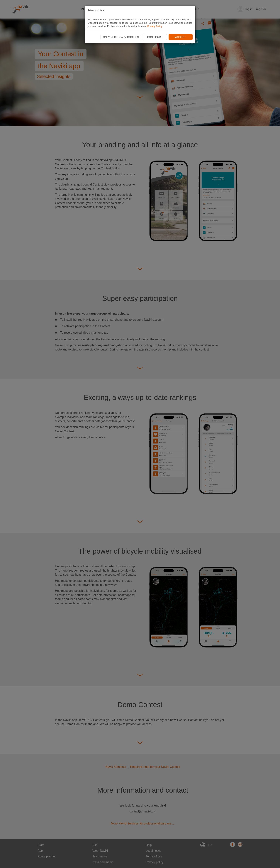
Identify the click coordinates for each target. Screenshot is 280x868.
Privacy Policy (155, 26)
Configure (155, 37)
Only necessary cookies (121, 37)
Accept (180, 37)
